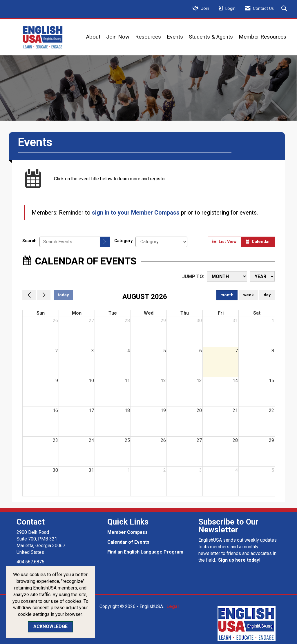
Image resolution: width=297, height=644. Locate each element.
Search (29, 241)
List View (224, 242)
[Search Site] (285, 9)
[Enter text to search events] (70, 242)
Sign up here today (239, 560)
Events (175, 37)
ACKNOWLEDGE (50, 626)
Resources (148, 37)
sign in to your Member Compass (136, 213)
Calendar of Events (128, 542)
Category (123, 241)
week (249, 295)
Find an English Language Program (145, 552)
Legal (171, 606)
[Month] (227, 276)
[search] (105, 242)
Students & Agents (211, 37)
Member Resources (262, 37)
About (93, 37)
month (227, 295)
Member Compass (127, 532)
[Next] (44, 295)
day (267, 295)
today (63, 295)
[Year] (262, 276)
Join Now (118, 37)
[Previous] (29, 295)
